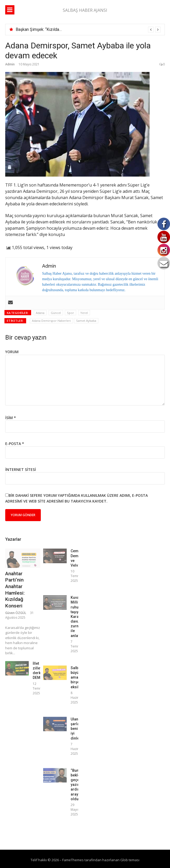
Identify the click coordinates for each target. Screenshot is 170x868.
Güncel (56, 313)
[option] (88, 30)
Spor (70, 313)
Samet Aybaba (86, 321)
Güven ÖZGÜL (16, 613)
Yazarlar (13, 539)
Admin (10, 64)
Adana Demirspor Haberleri (51, 321)
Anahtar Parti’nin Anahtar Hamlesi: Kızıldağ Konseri (15, 590)
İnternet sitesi (21, 469)
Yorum (12, 352)
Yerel (84, 313)
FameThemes (73, 860)
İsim (11, 418)
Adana (40, 313)
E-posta (15, 444)
